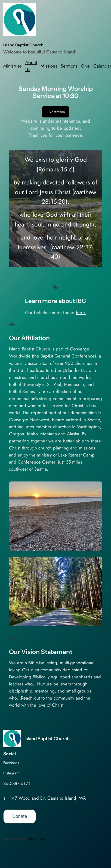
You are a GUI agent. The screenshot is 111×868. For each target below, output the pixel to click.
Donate (20, 816)
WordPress (37, 839)
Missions (49, 66)
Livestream (56, 112)
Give (85, 66)
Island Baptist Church (23, 45)
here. (81, 312)
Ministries (13, 66)
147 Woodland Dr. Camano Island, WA (48, 798)
